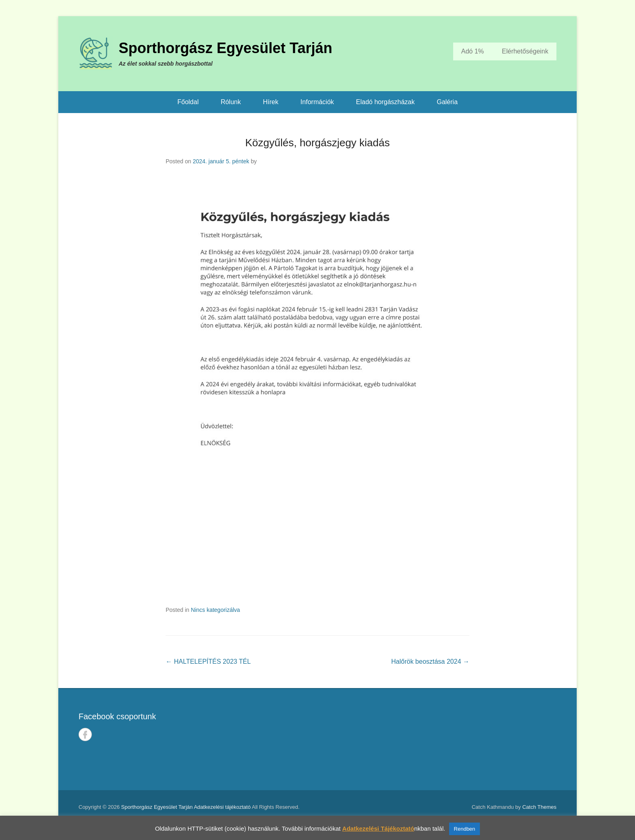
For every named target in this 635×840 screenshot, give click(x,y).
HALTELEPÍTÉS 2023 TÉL (208, 662)
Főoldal (188, 102)
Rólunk (231, 102)
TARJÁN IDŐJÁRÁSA (442, 740)
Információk (317, 102)
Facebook (85, 734)
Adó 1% (473, 51)
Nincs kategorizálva (215, 610)
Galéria (447, 102)
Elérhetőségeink (525, 51)
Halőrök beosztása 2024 (430, 662)
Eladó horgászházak (385, 102)
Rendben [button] (465, 829)
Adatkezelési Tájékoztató (378, 828)
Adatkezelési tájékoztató (222, 807)
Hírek (271, 102)
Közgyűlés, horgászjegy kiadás (318, 143)
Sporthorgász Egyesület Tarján (225, 48)
